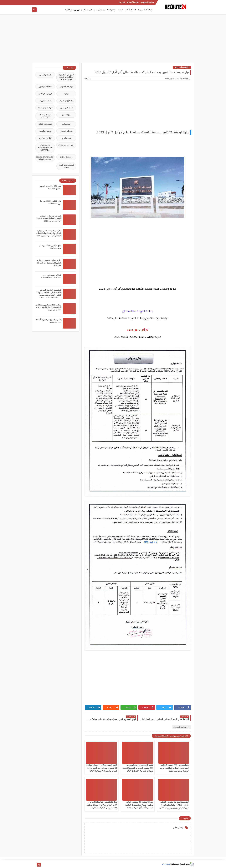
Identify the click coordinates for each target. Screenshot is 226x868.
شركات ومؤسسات (45, 108)
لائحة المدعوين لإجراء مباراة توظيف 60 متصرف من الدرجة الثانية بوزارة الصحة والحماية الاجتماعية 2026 (102, 768)
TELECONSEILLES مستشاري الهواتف (45, 158)
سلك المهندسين (66, 108)
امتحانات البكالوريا (45, 87)
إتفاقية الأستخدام (133, 2)
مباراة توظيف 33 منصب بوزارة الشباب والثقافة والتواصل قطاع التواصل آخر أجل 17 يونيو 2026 (49, 233)
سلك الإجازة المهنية (66, 101)
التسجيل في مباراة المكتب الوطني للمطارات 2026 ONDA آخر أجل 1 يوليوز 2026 (49, 218)
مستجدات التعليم (45, 124)
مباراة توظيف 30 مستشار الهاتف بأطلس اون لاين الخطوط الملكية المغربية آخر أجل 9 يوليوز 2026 (139, 805)
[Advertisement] (113, 40)
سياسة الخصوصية (147, 2)
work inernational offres (66, 166)
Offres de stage (66, 157)
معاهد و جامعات (45, 131)
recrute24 (166, 864)
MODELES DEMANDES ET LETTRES (45, 148)
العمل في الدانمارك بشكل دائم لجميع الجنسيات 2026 (66, 77)
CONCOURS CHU (66, 145)
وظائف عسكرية (88, 10)
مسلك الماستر (66, 131)
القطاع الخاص (130, 10)
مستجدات (101, 10)
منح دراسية (112, 10)
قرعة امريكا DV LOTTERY (45, 116)
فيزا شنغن (66, 115)
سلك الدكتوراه (45, 101)
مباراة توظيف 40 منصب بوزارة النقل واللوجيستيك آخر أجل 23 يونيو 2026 (49, 263)
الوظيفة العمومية (145, 10)
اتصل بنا (122, 2)
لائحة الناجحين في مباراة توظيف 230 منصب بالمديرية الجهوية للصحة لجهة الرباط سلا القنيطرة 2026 (138, 768)
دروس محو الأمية (72, 10)
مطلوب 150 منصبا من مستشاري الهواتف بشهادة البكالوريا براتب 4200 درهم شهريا (49, 307)
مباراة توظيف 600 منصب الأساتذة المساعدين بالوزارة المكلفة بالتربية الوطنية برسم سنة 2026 (174, 768)
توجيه (121, 10)
